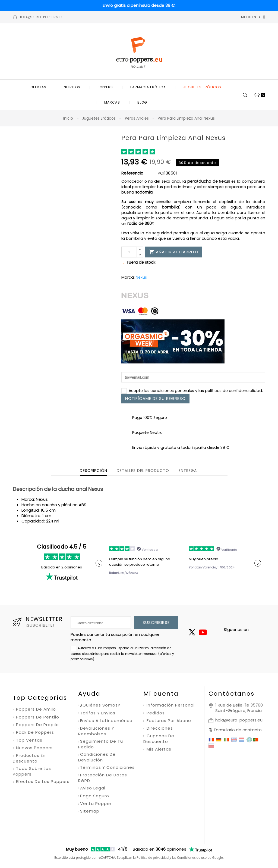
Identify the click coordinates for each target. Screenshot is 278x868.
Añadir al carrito (174, 252)
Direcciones (159, 728)
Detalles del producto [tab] (143, 471)
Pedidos (155, 713)
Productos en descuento (29, 758)
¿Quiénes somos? (100, 705)
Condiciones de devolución (97, 757)
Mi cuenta (161, 694)
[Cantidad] (129, 252)
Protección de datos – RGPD (105, 778)
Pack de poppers (34, 732)
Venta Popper (96, 804)
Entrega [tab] (188, 471)
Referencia (132, 173)
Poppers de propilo (37, 725)
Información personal (170, 705)
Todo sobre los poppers (32, 771)
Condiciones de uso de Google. (200, 832)
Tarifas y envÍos (98, 713)
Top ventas (29, 740)
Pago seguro (95, 796)
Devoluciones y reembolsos (96, 731)
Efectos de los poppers (42, 782)
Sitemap (90, 811)
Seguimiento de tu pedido (101, 744)
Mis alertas (158, 749)
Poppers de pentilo (37, 717)
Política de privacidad (153, 832)
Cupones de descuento (159, 739)
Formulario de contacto (238, 730)
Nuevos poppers (34, 748)
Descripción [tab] (94, 471)
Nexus (141, 277)
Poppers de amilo (35, 709)
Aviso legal (93, 788)
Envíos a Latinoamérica (106, 721)
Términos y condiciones (107, 767)
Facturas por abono (168, 721)
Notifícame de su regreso (155, 398)
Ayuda (89, 694)
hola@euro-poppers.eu (239, 720)
